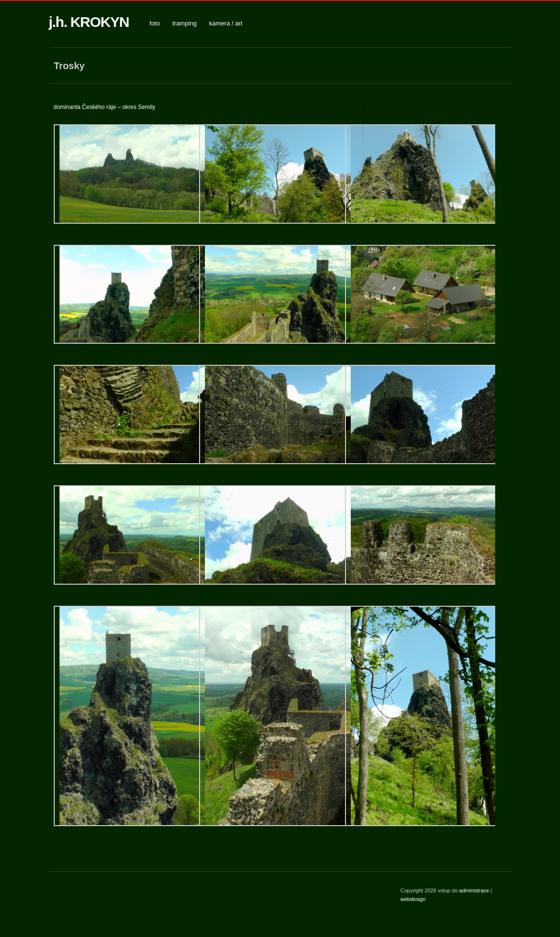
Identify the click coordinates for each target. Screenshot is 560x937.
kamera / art (226, 23)
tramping (185, 23)
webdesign (413, 899)
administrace (475, 890)
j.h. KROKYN (89, 22)
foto (155, 23)
